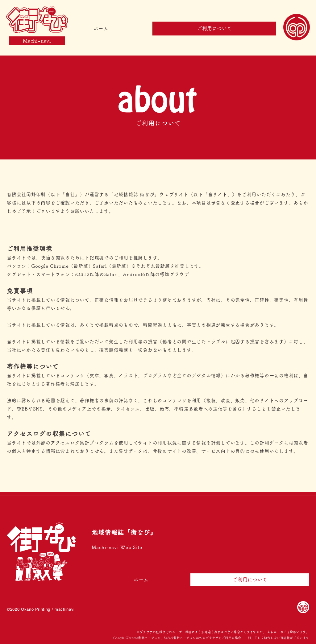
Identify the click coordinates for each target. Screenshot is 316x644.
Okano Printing (36, 609)
